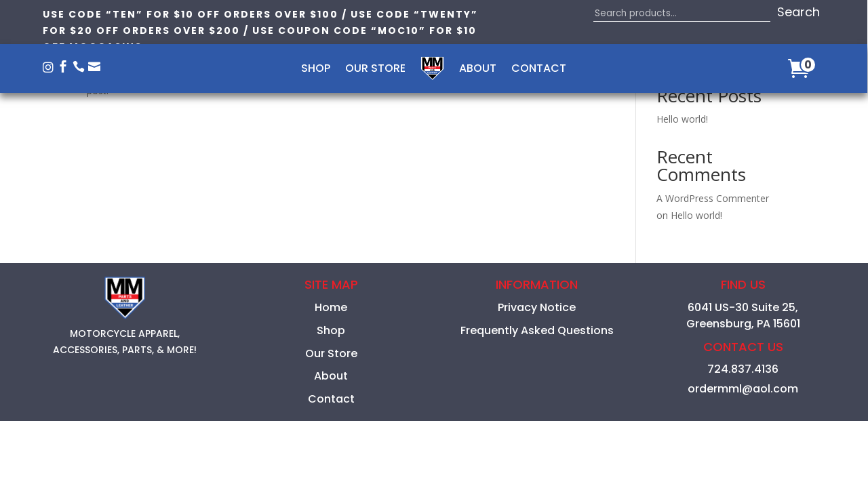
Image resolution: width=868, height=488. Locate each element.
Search (798, 12)
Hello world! (682, 119)
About (478, 70)
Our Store (375, 70)
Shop (316, 70)
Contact (539, 70)
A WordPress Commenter (713, 198)
